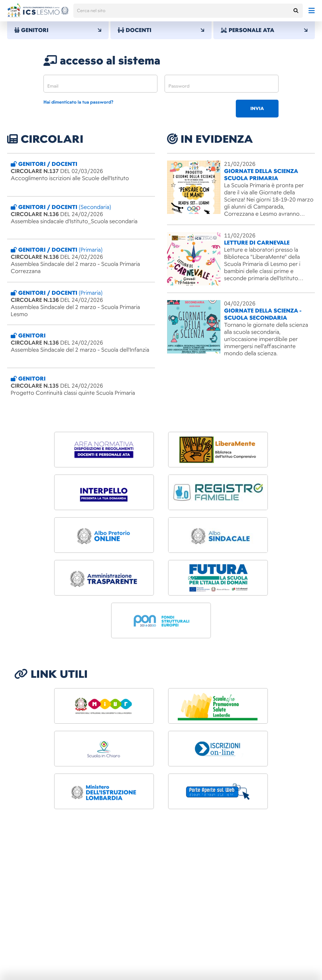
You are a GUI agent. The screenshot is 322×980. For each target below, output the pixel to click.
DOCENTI (161, 30)
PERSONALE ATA (264, 30)
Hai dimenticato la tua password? (78, 102)
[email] (100, 84)
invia (257, 109)
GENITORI (58, 30)
